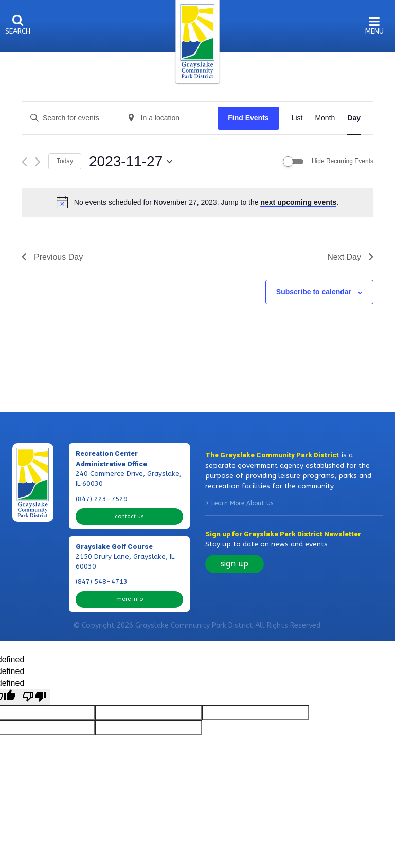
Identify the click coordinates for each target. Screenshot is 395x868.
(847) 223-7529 (102, 499)
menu (374, 32)
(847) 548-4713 (102, 582)
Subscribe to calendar (314, 292)
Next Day (350, 257)
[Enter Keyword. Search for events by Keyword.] (71, 118)
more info (130, 599)
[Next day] (38, 162)
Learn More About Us (242, 503)
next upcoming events (298, 202)
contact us (129, 516)
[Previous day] (24, 162)
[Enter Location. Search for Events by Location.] (169, 118)
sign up (235, 564)
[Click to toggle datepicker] (131, 162)
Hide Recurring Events (343, 161)
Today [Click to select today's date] (65, 161)
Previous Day (52, 257)
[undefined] (34, 697)
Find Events (248, 118)
